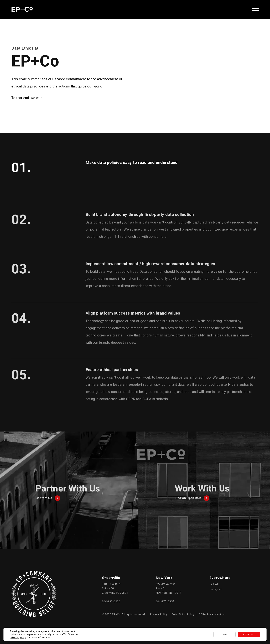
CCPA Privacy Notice (212, 615)
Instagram (216, 589)
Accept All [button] (249, 634)
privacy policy (18, 637)
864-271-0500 (111, 601)
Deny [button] (224, 634)
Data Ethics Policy (183, 615)
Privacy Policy (159, 615)
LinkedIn (215, 584)
